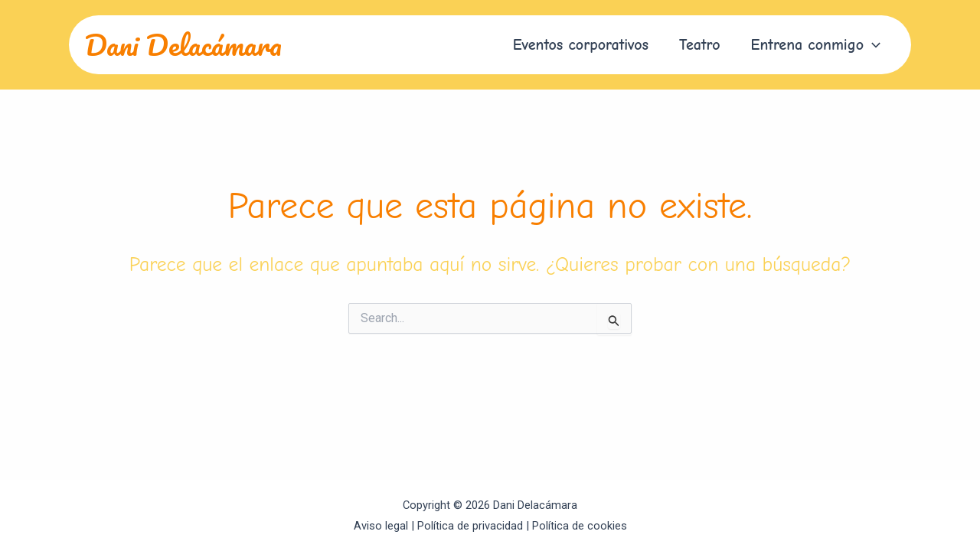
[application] (872, 45)
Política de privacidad (470, 526)
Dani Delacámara (183, 44)
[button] (816, 45)
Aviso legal (381, 526)
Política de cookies (580, 526)
